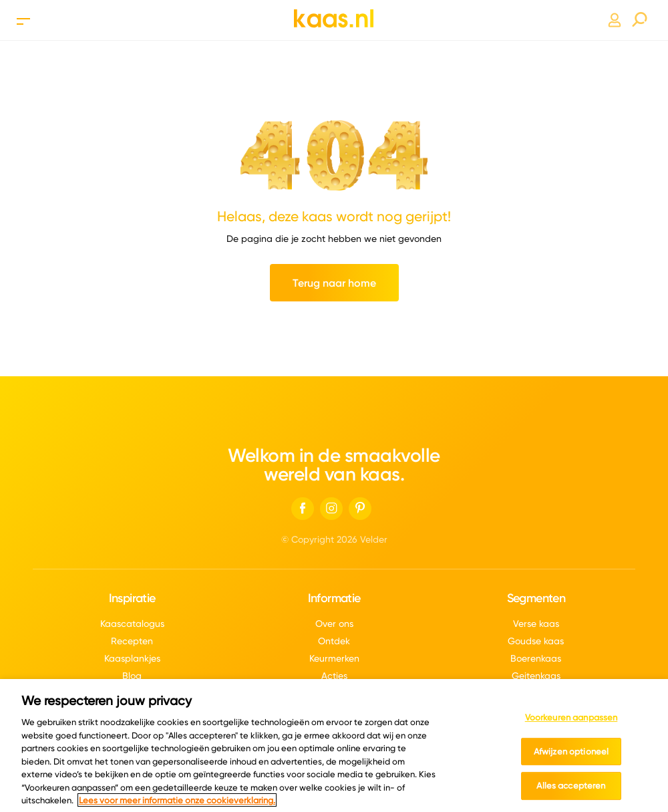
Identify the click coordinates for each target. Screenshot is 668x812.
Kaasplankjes (132, 658)
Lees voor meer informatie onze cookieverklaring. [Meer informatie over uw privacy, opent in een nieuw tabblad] (177, 805)
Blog (132, 676)
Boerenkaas (536, 658)
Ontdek (334, 641)
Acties (334, 676)
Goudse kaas (536, 641)
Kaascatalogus (132, 624)
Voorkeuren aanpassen (571, 722)
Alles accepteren (571, 791)
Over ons (334, 624)
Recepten (132, 641)
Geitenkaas (536, 676)
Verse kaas (536, 624)
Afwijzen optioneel (571, 756)
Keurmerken (334, 658)
